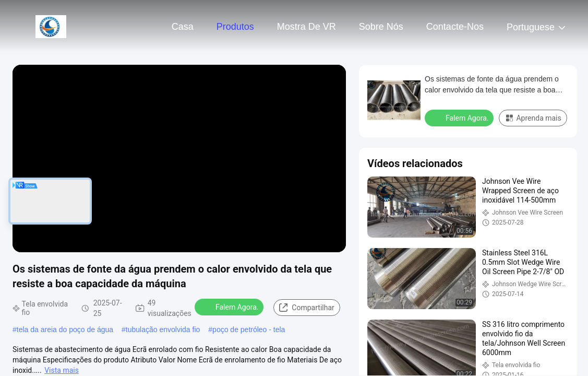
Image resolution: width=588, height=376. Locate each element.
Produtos (235, 27)
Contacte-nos (455, 27)
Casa (183, 27)
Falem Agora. (230, 307)
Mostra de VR (307, 27)
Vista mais (62, 370)
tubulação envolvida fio (163, 330)
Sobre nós (381, 27)
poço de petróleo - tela (249, 330)
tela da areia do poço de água (65, 330)
